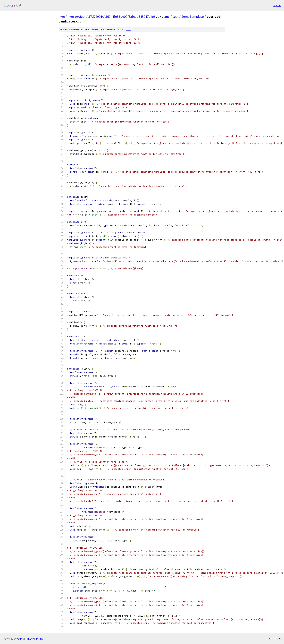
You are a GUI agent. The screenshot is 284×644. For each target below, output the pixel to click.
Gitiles (20, 639)
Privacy (30, 639)
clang (166, 17)
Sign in (277, 5)
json (278, 639)
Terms (39, 639)
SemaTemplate (193, 17)
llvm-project (77, 17)
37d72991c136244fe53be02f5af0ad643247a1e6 (122, 17)
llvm (62, 17)
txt (270, 639)
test (176, 17)
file (128, 30)
